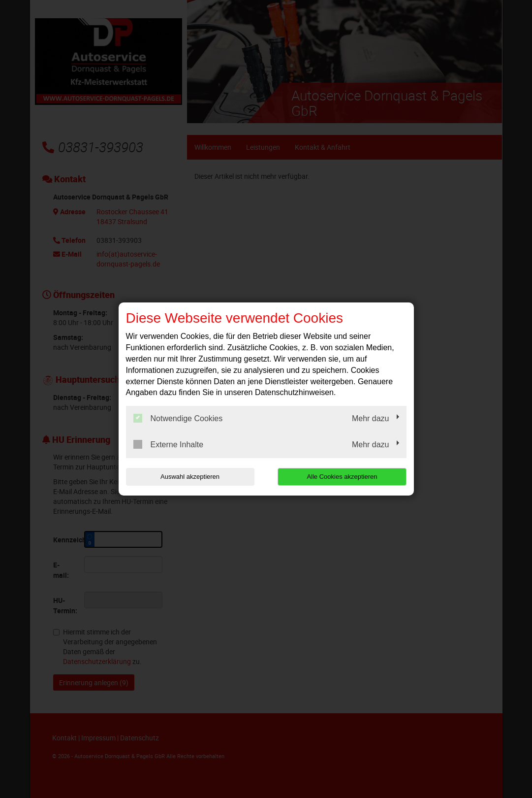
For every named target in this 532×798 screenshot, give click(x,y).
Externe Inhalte (169, 444)
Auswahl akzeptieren (189, 477)
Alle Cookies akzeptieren (343, 477)
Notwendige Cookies (178, 418)
